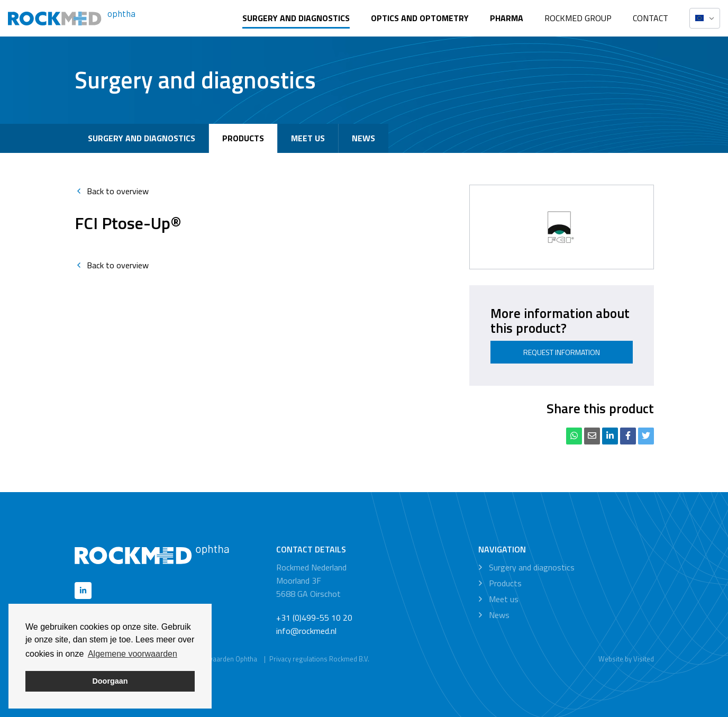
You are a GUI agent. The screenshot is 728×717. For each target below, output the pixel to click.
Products (243, 138)
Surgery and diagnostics (296, 18)
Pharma (507, 18)
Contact (650, 18)
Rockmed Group (578, 18)
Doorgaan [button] (110, 681)
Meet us (308, 138)
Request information (562, 352)
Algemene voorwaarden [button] (133, 654)
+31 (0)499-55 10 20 (314, 618)
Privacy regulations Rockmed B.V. (319, 659)
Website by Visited (626, 659)
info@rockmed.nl (306, 631)
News (363, 138)
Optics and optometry (420, 18)
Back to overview (112, 191)
